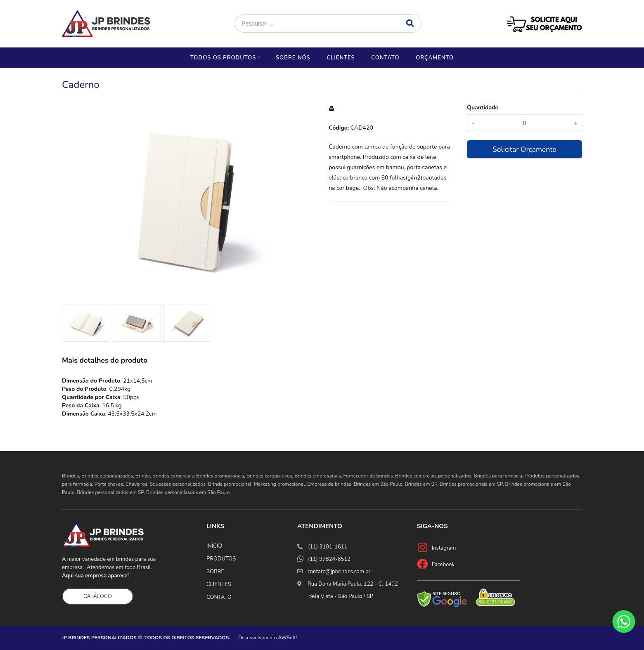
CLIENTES (219, 584)
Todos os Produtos (223, 58)
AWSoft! (288, 638)
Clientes (341, 58)
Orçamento (435, 58)
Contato (385, 58)
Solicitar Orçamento (524, 149)
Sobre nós (293, 58)
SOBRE (215, 572)
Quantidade (483, 108)
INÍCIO (214, 546)
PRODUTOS (221, 559)
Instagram (444, 548)
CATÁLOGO (98, 596)
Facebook (443, 565)
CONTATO (219, 597)
